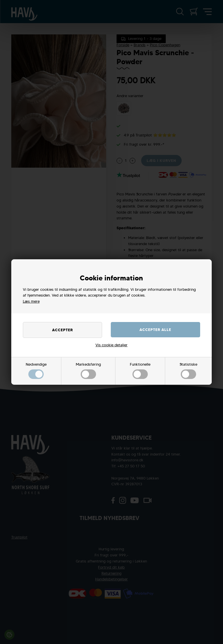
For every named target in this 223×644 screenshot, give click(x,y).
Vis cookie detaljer (112, 345)
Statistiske (188, 371)
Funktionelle (140, 371)
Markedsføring (88, 371)
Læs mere (31, 301)
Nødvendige (36, 371)
